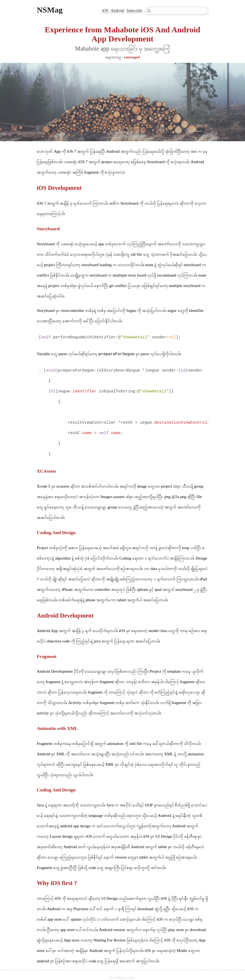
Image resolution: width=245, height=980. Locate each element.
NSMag (50, 10)
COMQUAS (121, 978)
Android (117, 10)
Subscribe (134, 10)
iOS (105, 10)
